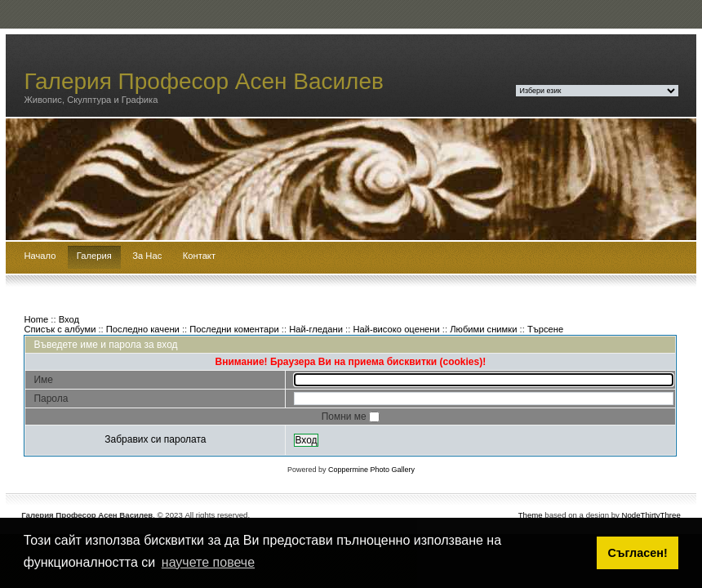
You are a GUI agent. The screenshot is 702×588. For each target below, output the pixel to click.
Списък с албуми (60, 329)
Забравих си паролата (155, 439)
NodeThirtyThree (651, 515)
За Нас (147, 256)
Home (36, 319)
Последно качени (143, 329)
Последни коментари (234, 329)
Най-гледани (316, 329)
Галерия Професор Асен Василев (204, 81)
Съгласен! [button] (638, 553)
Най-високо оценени (396, 329)
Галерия (94, 256)
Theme (531, 515)
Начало (40, 256)
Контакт (199, 256)
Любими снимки (483, 329)
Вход (69, 319)
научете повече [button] (208, 562)
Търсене (545, 329)
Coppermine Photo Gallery (371, 470)
